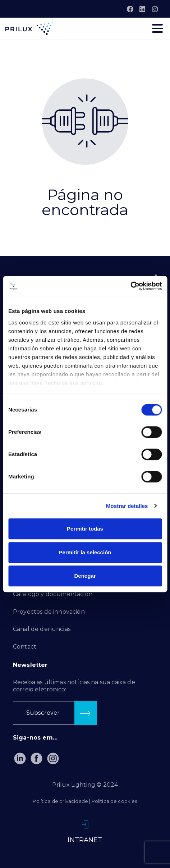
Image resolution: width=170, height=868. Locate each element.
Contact (25, 647)
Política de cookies (114, 801)
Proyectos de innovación (49, 612)
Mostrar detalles (127, 506)
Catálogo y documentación (53, 594)
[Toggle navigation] (157, 28)
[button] (55, 713)
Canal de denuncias (42, 629)
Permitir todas (85, 529)
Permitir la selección (85, 552)
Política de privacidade (60, 801)
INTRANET (85, 840)
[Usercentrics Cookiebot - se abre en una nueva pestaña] (130, 286)
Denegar (85, 576)
